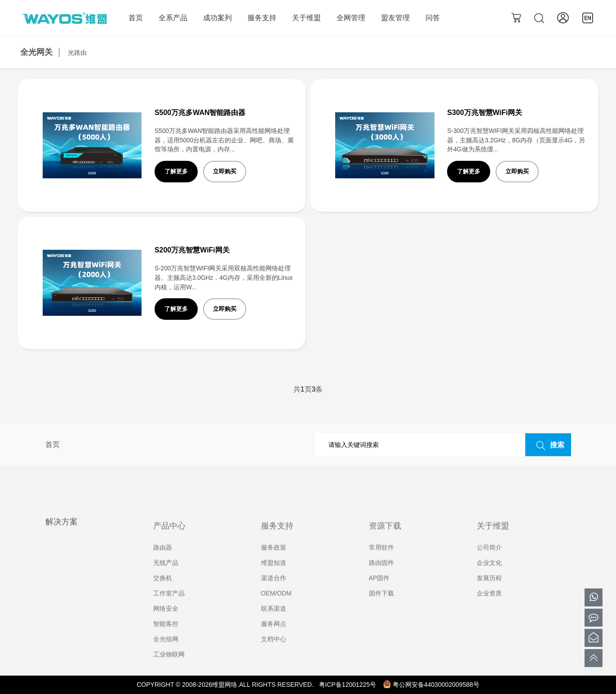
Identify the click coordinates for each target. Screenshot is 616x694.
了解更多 (176, 171)
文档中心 (274, 653)
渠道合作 (274, 592)
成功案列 (217, 18)
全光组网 (166, 653)
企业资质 (489, 607)
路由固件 (381, 577)
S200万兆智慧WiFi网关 (192, 250)
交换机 (163, 592)
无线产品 (166, 577)
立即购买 (225, 171)
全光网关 (36, 52)
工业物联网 (169, 668)
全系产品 (173, 18)
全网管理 (351, 18)
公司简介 (489, 561)
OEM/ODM (276, 607)
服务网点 (274, 638)
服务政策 (274, 561)
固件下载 (381, 607)
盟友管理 (395, 18)
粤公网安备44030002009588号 (431, 685)
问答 (433, 18)
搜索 (548, 445)
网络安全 (166, 623)
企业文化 (489, 577)
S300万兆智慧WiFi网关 (485, 113)
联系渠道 (274, 623)
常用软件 (381, 561)
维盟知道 (274, 577)
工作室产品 (169, 607)
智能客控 (166, 638)
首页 (136, 18)
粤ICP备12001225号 (348, 685)
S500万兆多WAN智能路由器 (200, 113)
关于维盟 (306, 18)
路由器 (163, 561)
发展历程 (489, 592)
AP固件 (379, 592)
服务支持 (262, 18)
